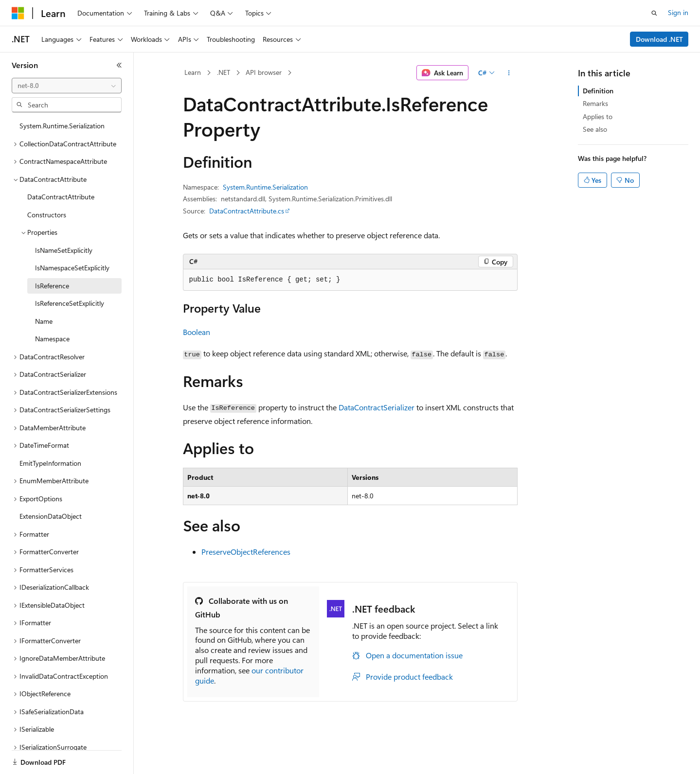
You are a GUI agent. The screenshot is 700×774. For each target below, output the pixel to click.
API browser (264, 72)
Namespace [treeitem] (52, 339)
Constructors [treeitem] (47, 215)
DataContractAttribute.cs (247, 211)
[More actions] (509, 73)
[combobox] (67, 86)
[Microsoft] (18, 13)
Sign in (678, 12)
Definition (598, 91)
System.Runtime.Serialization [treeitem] (62, 126)
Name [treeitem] (44, 321)
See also (595, 129)
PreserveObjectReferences (246, 552)
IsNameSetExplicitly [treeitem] (64, 250)
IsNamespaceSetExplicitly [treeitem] (72, 268)
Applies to (598, 116)
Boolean (197, 332)
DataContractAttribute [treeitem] (61, 197)
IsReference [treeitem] (52, 286)
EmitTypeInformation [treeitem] (50, 463)
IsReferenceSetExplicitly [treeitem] (70, 303)
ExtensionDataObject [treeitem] (51, 516)
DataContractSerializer (377, 407)
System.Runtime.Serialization (265, 187)
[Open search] (654, 13)
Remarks (595, 103)
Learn (193, 72)
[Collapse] (119, 65)
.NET (224, 72)
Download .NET (659, 39)
